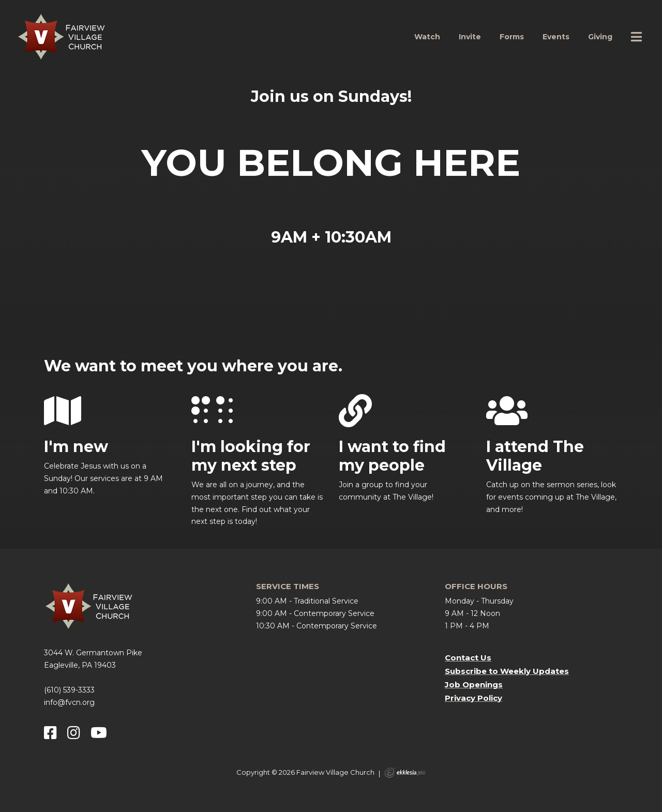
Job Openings (474, 685)
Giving (600, 37)
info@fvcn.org (69, 702)
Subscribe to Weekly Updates (507, 671)
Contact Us (468, 658)
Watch (427, 37)
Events (556, 37)
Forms (512, 37)
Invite (470, 37)
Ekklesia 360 (405, 773)
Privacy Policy (473, 698)
